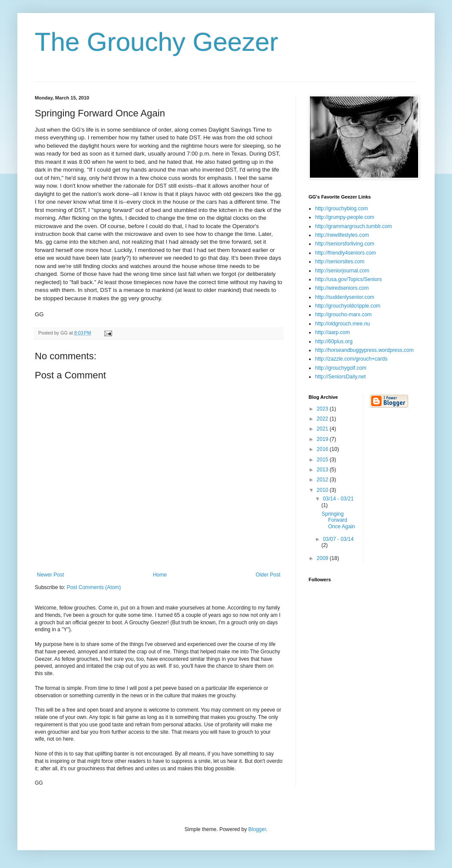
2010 (323, 490)
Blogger (257, 829)
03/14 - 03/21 (338, 499)
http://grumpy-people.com (345, 217)
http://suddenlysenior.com (345, 297)
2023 (323, 409)
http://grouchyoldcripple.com (348, 306)
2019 (323, 439)
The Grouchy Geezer (156, 42)
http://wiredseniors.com (342, 288)
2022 (323, 419)
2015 (323, 460)
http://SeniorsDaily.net (341, 377)
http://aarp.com (332, 332)
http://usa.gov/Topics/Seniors (348, 279)
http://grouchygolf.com (341, 368)
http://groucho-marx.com (343, 315)
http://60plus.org (334, 341)
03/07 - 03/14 (338, 539)
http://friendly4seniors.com (346, 253)
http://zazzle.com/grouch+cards (351, 359)
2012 (323, 480)
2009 (323, 558)
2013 (323, 470)
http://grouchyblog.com (341, 209)
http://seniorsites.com (340, 262)
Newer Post (50, 575)
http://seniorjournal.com (342, 271)
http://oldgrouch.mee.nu (342, 324)
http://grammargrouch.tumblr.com (354, 226)
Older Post (268, 575)
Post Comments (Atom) (94, 587)
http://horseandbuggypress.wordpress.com (364, 350)
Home (160, 575)
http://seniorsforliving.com (345, 244)
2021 (323, 429)
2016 (323, 449)
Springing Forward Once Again (338, 520)
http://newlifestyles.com (342, 235)
